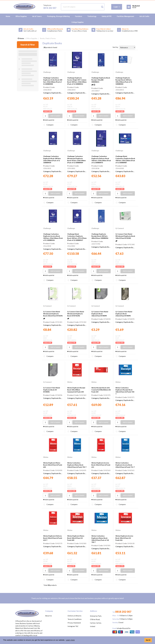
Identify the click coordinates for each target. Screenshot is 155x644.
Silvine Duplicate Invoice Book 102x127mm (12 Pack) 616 (124, 538)
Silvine (70, 382)
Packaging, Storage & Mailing (58, 16)
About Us (48, 616)
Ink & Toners (37, 16)
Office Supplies (21, 16)
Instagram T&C (73, 626)
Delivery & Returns (74, 616)
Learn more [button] (70, 640)
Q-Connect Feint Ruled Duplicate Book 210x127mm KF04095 (124, 314)
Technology (92, 16)
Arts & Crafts (144, 16)
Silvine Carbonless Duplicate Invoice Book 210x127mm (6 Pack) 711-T (125, 465)
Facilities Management (125, 16)
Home (8, 16)
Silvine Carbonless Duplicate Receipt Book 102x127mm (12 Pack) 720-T (125, 391)
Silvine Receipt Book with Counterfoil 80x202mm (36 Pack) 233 (101, 390)
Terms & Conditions (75, 619)
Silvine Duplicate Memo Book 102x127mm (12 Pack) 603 (76, 538)
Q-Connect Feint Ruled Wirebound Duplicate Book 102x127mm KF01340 (125, 236)
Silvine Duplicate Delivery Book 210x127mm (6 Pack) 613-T (53, 538)
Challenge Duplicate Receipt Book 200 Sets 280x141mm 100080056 (100, 236)
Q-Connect (120, 228)
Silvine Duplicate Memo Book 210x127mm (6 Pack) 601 (53, 465)
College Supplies (78, 22)
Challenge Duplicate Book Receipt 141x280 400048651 (101, 80)
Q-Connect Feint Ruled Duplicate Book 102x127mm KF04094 (100, 314)
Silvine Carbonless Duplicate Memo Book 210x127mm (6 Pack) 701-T (77, 465)
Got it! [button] (148, 640)
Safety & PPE (107, 16)
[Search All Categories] (83, 7)
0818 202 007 (50, 8)
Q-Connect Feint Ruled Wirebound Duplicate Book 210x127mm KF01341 (53, 314)
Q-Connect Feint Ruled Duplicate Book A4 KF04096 (52, 390)
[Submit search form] (102, 7)
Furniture (79, 16)
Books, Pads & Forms (48, 38)
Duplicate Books (57, 93)
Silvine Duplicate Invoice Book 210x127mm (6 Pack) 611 (101, 465)
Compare (48, 125)
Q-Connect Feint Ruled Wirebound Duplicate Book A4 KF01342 (76, 314)
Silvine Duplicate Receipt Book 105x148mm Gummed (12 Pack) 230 (76, 390)
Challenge (47, 72)
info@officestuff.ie (124, 628)
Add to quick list (49, 120)
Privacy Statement (74, 623)
